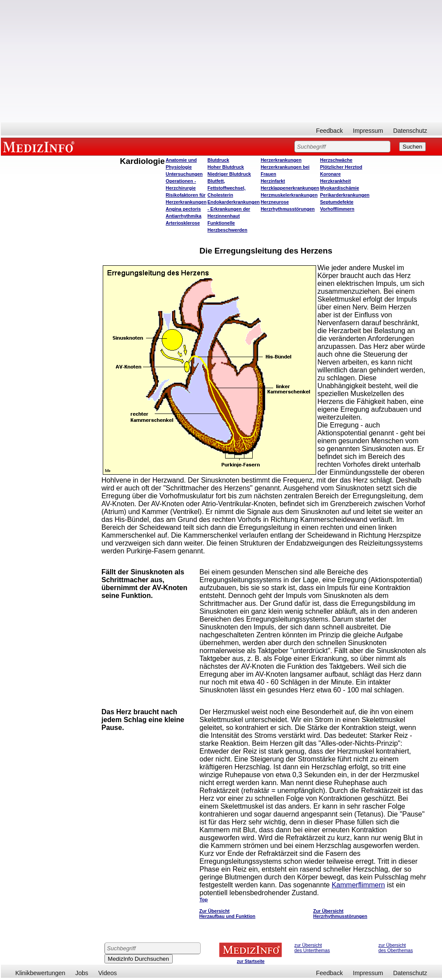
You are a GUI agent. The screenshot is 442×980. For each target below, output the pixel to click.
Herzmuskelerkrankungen (289, 195)
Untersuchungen (184, 174)
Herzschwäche (336, 160)
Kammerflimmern (358, 885)
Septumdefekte (337, 202)
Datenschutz (410, 131)
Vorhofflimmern (337, 209)
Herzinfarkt (273, 181)
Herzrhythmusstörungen (288, 209)
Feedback (329, 131)
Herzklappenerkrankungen (290, 188)
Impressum (368, 131)
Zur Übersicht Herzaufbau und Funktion (227, 914)
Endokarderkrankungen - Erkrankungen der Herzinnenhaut (234, 209)
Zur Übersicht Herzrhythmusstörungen (340, 914)
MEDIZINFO (40, 146)
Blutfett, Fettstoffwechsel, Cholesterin (227, 188)
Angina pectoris (183, 209)
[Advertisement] (221, 61)
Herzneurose (275, 202)
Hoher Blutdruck (226, 167)
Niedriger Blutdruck (229, 174)
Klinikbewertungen (40, 973)
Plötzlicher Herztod (341, 167)
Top (204, 900)
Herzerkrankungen (281, 160)
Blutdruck (219, 160)
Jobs (82, 973)
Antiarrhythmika (184, 216)
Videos (108, 973)
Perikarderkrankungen (345, 195)
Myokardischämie (339, 188)
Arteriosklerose (183, 223)
